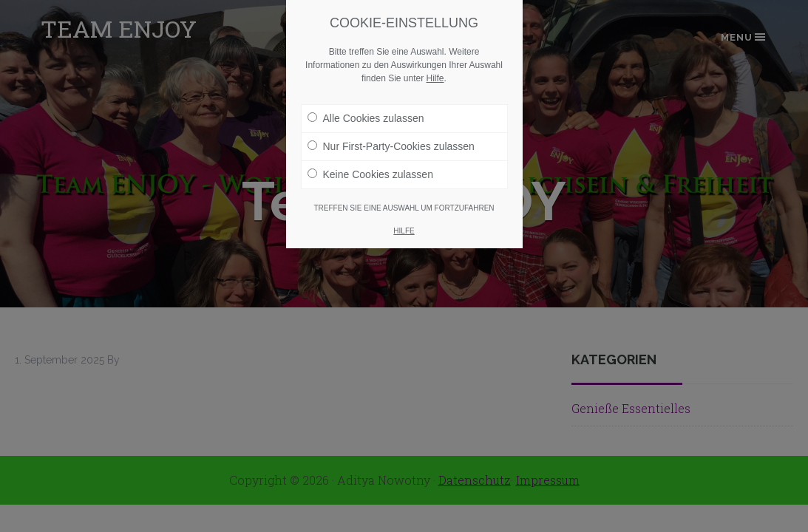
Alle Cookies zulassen (366, 118)
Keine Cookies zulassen (370, 174)
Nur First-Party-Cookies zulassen (391, 146)
